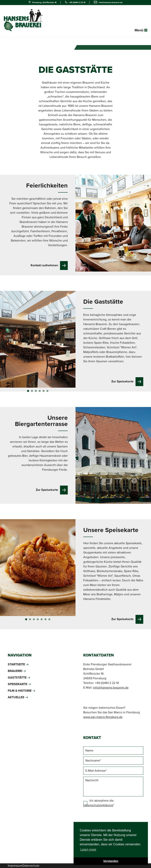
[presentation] (113, 819)
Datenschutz (31, 866)
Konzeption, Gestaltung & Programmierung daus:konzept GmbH (100, 866)
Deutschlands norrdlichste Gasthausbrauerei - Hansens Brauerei (23, 20)
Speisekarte (18, 684)
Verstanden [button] (111, 861)
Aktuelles (16, 697)
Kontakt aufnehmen (44, 265)
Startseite (16, 664)
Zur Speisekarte (122, 381)
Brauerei (15, 671)
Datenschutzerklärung (98, 805)
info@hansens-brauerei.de (111, 3)
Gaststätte (17, 678)
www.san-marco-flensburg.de (103, 717)
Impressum (15, 866)
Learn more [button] (88, 850)
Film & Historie (20, 691)
